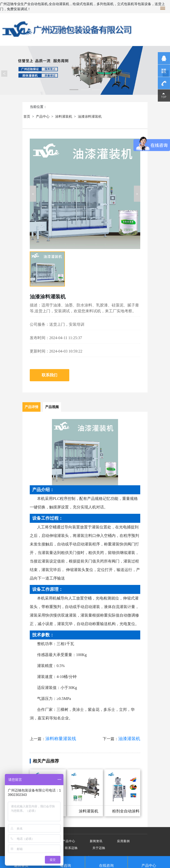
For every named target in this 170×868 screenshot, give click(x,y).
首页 (27, 117)
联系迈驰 (71, 848)
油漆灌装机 (129, 739)
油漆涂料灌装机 (90, 117)
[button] (33, 194)
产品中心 (43, 117)
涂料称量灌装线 (61, 739)
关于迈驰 (99, 848)
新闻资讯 (96, 841)
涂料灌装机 (64, 117)
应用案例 (123, 841)
